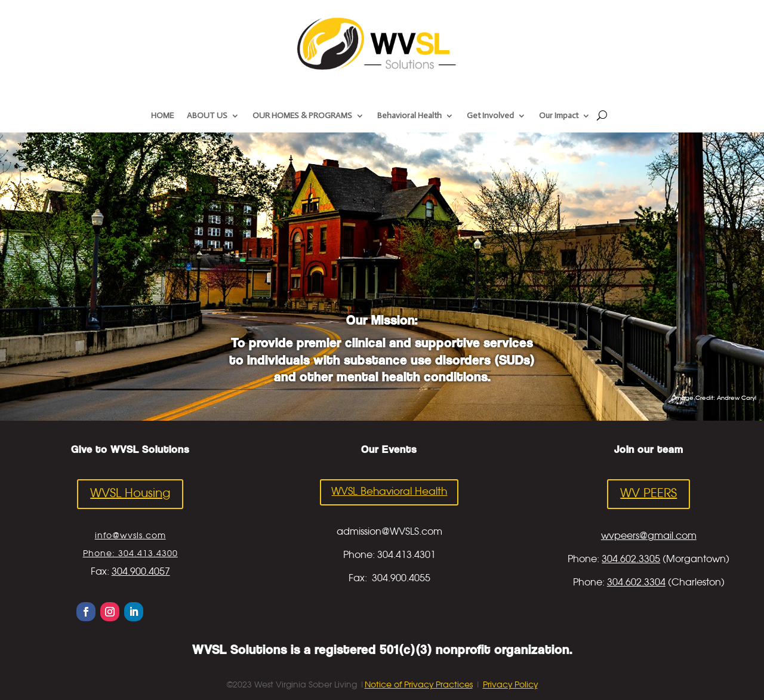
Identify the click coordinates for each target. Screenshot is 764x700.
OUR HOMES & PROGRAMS (302, 116)
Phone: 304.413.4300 (130, 554)
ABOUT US (207, 116)
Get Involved (490, 116)
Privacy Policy (510, 685)
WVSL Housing (130, 494)
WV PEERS (649, 494)
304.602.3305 (631, 559)
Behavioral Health (409, 116)
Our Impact (559, 116)
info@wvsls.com (130, 536)
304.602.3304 (636, 583)
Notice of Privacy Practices (419, 685)
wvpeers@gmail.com (649, 536)
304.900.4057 (141, 572)
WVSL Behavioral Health (389, 492)
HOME (162, 116)
